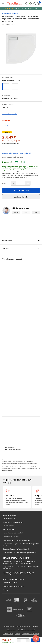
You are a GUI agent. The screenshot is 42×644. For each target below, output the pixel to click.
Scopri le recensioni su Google (21, 8)
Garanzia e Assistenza (9, 24)
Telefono (16, 212)
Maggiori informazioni (24, 172)
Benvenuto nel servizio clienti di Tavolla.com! (17, 626)
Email (36, 212)
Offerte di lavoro (12, 630)
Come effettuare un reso (11, 537)
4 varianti (5, 126)
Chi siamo (35, 626)
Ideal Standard (7, 14)
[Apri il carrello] (38, 4)
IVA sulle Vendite (8, 529)
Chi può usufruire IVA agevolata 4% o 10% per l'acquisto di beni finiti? (21, 568)
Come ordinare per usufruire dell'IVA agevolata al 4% (20, 553)
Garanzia (18, 634)
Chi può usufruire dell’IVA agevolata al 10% (17, 540)
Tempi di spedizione (9, 526)
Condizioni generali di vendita (27, 630)
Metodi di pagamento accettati (13, 533)
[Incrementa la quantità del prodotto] (28, 183)
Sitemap (5, 590)
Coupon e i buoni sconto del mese (13, 586)
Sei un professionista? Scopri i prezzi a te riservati (16, 153)
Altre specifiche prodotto (10, 114)
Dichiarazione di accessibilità (30, 634)
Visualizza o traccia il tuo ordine (13, 522)
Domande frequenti (9, 519)
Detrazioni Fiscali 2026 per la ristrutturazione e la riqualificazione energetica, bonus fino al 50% (19, 562)
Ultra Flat (15, 14)
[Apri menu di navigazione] (3, 3)
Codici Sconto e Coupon (10, 583)
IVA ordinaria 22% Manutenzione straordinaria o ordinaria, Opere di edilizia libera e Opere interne (18, 573)
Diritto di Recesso (8, 634)
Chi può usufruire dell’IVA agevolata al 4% (16, 549)
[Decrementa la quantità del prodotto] (13, 183)
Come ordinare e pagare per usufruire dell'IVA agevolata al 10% (21, 545)
